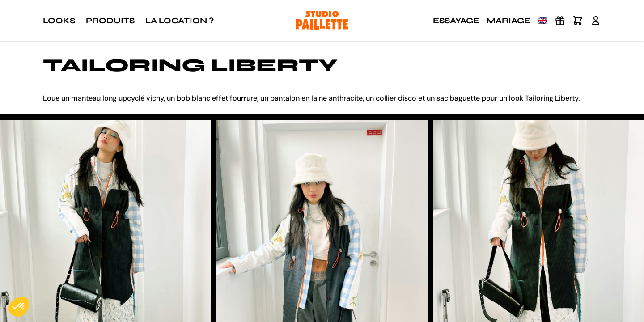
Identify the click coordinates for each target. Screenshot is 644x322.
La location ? (180, 21)
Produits (110, 21)
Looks (59, 21)
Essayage (456, 21)
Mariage (508, 21)
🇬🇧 (542, 21)
